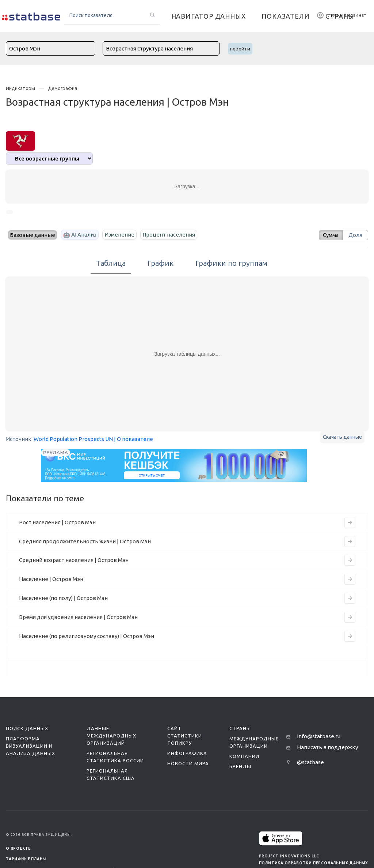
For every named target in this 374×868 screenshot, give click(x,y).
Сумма (329, 235)
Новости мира (188, 763)
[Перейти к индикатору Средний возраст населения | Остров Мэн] (350, 560)
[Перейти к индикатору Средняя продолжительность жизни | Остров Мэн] (350, 541)
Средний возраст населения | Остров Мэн (74, 560)
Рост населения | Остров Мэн (57, 522)
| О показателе (133, 439)
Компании (244, 756)
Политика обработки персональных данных (314, 863)
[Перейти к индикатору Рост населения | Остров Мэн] (350, 522)
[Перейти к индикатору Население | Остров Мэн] (350, 579)
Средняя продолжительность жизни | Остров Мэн (85, 541)
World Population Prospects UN (73, 439)
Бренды (240, 766)
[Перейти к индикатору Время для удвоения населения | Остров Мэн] (350, 617)
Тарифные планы (26, 859)
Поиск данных (27, 728)
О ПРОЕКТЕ (18, 848)
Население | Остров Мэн (51, 579)
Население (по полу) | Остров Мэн (63, 598)
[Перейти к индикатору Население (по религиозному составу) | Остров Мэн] (350, 636)
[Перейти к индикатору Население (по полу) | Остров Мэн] (350, 598)
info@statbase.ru (319, 736)
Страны (240, 728)
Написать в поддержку (327, 747)
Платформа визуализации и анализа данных (30, 746)
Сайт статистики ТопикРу (185, 736)
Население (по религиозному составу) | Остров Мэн (87, 636)
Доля (355, 235)
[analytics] (49, 158)
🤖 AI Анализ (80, 235)
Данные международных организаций (111, 736)
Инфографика (187, 753)
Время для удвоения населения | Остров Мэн (78, 617)
